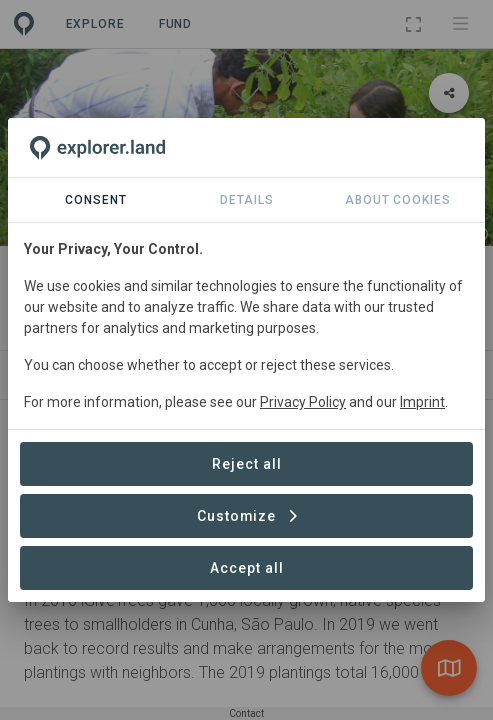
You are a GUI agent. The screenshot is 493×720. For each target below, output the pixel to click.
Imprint (422, 402)
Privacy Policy (303, 402)
